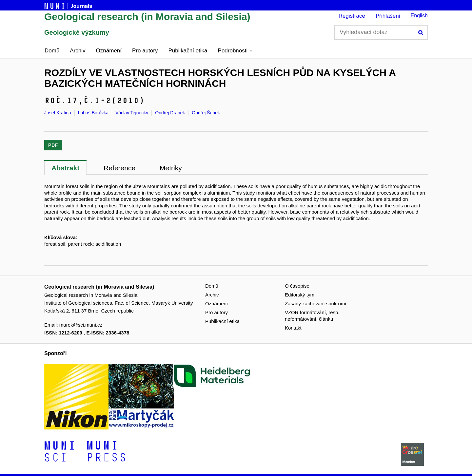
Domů (52, 51)
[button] (235, 51)
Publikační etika (188, 51)
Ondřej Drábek (170, 113)
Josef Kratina (58, 113)
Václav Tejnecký (132, 113)
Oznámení (109, 51)
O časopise (297, 286)
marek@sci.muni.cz (81, 325)
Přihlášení (388, 16)
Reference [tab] (119, 168)
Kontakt (293, 328)
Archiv (78, 51)
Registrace (352, 16)
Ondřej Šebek (206, 113)
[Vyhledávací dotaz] (381, 32)
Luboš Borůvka (93, 113)
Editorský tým (300, 295)
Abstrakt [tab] (65, 168)
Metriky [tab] (171, 168)
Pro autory (145, 51)
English (419, 16)
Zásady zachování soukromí (316, 304)
